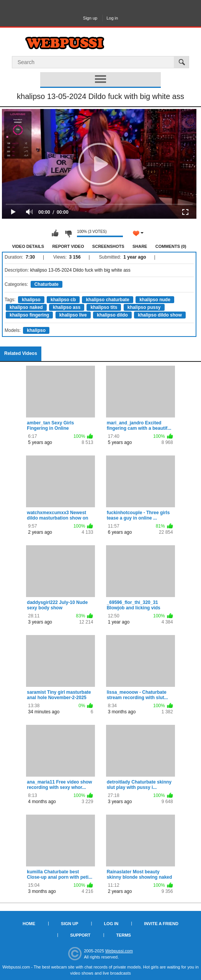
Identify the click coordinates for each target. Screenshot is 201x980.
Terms (123, 935)
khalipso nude (155, 300)
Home (29, 924)
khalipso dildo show (160, 315)
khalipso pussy (144, 307)
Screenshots (108, 246)
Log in (112, 18)
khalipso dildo (112, 315)
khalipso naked (26, 307)
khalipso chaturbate (107, 300)
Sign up (90, 18)
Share (140, 246)
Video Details (28, 246)
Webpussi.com (119, 951)
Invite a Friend (161, 924)
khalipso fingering (29, 315)
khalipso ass (67, 307)
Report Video (68, 246)
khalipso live (73, 315)
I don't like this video (68, 233)
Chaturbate (47, 284)
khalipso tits (104, 307)
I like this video (55, 233)
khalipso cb (63, 300)
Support (80, 935)
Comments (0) (171, 246)
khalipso (31, 300)
